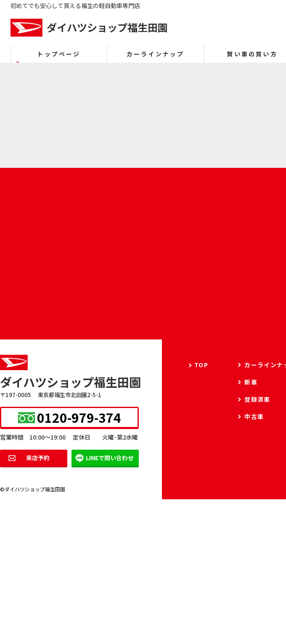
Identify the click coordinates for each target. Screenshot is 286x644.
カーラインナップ (156, 54)
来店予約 (38, 458)
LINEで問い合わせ (110, 458)
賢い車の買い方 (252, 54)
